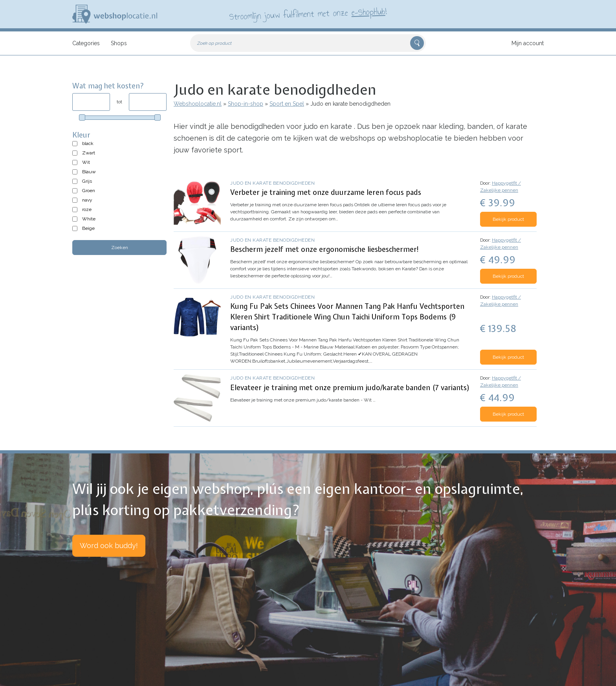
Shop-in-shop (246, 104)
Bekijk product (508, 219)
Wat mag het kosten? (108, 86)
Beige (88, 228)
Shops (119, 43)
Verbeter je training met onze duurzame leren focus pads (326, 192)
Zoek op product (214, 43)
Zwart (89, 153)
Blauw (89, 172)
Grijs (87, 181)
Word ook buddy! (109, 546)
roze (87, 209)
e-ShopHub (368, 12)
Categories (86, 43)
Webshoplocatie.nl (198, 104)
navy (87, 200)
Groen (89, 191)
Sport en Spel (287, 104)
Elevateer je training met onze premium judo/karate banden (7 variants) (350, 388)
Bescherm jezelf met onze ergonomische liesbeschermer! (325, 249)
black (88, 143)
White (89, 219)
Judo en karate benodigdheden (272, 183)
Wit (86, 162)
